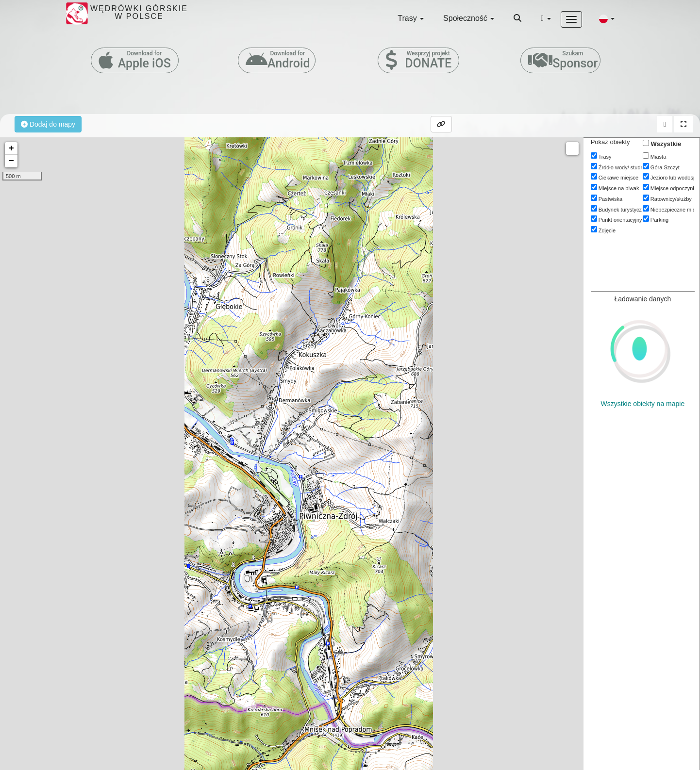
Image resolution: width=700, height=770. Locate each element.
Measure (572, 148)
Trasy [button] (411, 18)
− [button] (11, 161)
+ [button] (11, 148)
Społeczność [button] (469, 18)
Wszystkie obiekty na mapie (642, 404)
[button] (607, 18)
